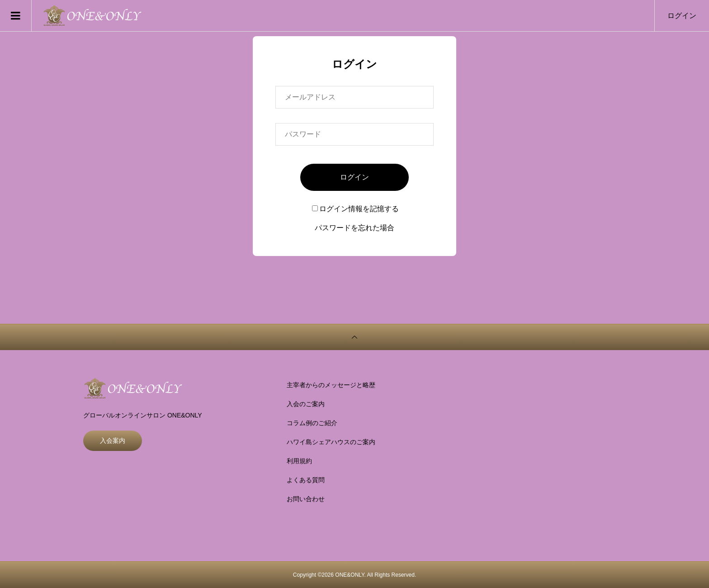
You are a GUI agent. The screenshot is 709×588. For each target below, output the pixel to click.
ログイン (682, 16)
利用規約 (299, 461)
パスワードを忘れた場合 (354, 228)
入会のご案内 (306, 404)
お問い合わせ (306, 499)
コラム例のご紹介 (312, 423)
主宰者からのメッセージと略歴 (331, 385)
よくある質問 (306, 480)
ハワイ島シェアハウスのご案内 (331, 442)
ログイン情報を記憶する (355, 209)
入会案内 (113, 441)
